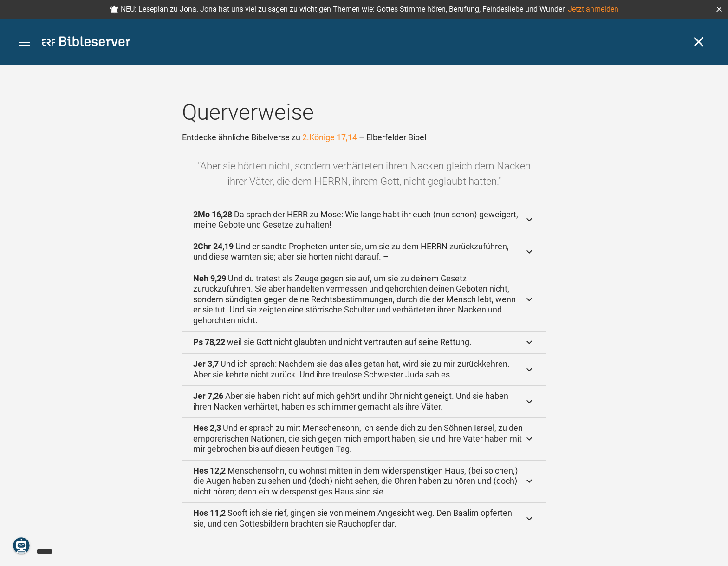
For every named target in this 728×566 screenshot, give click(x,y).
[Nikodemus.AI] (21, 546)
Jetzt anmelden (593, 9)
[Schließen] (699, 42)
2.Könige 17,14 (330, 137)
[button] (719, 9)
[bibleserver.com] (86, 43)
